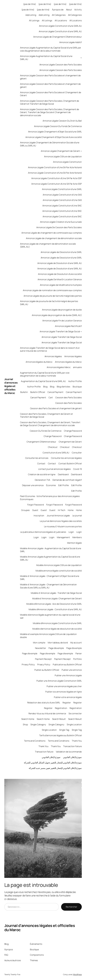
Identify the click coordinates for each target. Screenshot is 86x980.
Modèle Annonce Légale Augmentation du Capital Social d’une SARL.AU (50, 558)
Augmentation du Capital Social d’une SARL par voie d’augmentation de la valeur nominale (45, 374)
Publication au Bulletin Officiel (67, 664)
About (69, 10)
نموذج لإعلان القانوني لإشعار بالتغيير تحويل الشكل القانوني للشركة (53, 763)
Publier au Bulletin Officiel (47, 670)
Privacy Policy (28, 664)
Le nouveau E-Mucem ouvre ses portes (63, 526)
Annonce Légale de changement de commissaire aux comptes (52, 233)
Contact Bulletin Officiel (70, 463)
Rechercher (71, 907)
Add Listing (31, 15)
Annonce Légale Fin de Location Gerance (62, 321)
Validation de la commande (69, 752)
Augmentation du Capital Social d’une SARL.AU (43, 381)
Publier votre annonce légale (68, 697)
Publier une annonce (72, 670)
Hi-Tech (62, 510)
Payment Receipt (43, 659)
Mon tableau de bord (58, 643)
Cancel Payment (55, 392)
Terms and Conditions (35, 741)
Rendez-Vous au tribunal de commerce (47, 713)
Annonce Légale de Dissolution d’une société (60, 274)
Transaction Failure (72, 746)
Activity (78, 10)
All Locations (61, 20)
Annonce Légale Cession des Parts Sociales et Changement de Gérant (51, 94)
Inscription (39, 516)
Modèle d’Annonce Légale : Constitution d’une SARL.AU (55, 609)
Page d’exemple (56, 648)
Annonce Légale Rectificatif (68, 326)
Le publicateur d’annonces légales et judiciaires (43, 532)
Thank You (77, 741)
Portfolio (77, 659)
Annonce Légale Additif (71, 42)
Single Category (38, 724)
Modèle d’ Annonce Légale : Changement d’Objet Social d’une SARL (50, 577)
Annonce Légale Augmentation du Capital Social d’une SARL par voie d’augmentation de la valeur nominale (51, 49)
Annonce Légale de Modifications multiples (61, 285)
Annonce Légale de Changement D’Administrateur (58, 37)
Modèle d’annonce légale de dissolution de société (57, 629)
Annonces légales (53, 356)
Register (67, 703)
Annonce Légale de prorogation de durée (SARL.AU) (57, 315)
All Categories (59, 15)
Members (77, 537)
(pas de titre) (30, 4)
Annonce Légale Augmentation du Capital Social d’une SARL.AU (46, 58)
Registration (61, 708)
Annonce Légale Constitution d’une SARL (62, 189)
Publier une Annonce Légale (68, 675)
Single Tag (64, 730)
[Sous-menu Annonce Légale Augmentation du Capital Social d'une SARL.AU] (81, 58)
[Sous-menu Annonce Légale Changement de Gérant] (81, 151)
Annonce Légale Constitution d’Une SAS (62, 195)
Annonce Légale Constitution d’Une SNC (62, 206)
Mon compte (39, 643)
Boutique (77, 387)
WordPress (77, 974)
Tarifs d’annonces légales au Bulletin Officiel (60, 735)
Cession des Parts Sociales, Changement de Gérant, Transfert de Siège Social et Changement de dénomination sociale (50, 424)
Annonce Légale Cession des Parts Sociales (61, 65)
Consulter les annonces (37, 458)
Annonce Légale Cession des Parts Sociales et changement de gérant (50, 77)
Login (71, 532)
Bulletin (24, 392)
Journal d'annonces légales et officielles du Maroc (11, 386)
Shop (25, 724)
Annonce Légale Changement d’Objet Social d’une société (54, 137)
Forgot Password (36, 505)
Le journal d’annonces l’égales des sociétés (61, 521)
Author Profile (75, 381)
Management (63, 537)
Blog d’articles (64, 387)
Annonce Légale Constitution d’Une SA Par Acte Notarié (55, 167)
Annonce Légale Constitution (67, 162)
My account (76, 643)
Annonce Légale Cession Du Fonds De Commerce (58, 126)
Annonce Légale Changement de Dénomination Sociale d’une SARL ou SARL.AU (50, 144)
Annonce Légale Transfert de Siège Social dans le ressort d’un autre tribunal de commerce (50, 349)
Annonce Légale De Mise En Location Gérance (60, 279)
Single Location (74, 724)
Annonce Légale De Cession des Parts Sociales (59, 227)
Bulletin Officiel (38, 392)
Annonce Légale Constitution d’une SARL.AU (60, 31)
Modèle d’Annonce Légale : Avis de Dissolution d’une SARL (54, 604)
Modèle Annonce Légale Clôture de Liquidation (59, 565)
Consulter (77, 453)
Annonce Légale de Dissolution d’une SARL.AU (60, 263)
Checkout (53, 447)
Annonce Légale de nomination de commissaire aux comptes (52, 290)
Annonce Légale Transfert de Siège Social (60, 331)
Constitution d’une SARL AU (56, 453)
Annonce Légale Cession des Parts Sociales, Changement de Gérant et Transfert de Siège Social (50, 102)
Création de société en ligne (42, 474)
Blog (45, 387)
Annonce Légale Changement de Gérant (60, 151)
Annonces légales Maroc (59, 367)
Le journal (77, 516)
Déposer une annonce (33, 485)
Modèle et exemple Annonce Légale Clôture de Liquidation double (48, 636)
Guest (35, 510)
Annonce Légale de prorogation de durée (62, 310)
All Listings (34, 20)
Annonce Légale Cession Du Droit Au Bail (62, 121)
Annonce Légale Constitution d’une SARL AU (60, 26)
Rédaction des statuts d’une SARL (44, 703)
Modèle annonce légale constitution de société (59, 571)
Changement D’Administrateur (41, 442)
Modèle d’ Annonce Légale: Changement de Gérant (57, 598)
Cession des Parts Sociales (68, 397)
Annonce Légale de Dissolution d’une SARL (61, 252)
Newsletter (41, 648)
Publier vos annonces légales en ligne (63, 692)
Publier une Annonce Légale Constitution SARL (59, 681)
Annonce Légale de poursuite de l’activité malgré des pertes (53, 296)
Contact (41, 463)
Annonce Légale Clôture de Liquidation (63, 156)
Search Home (28, 719)
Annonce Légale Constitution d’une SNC (62, 216)
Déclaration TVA (42, 480)
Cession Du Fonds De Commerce (46, 431)
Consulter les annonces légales (66, 458)
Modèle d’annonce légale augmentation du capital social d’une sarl (50, 616)
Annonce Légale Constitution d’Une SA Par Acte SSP (56, 178)
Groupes (25, 510)
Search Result (59, 719)
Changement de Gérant (70, 442)
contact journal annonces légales (54, 469)
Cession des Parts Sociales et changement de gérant (56, 408)
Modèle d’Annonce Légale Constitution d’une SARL (57, 623)
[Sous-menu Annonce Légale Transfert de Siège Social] (81, 331)
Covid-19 (77, 469)
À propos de (58, 10)
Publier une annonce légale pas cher (64, 686)
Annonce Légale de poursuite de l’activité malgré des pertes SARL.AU (49, 303)
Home (71, 510)
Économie (51, 485)
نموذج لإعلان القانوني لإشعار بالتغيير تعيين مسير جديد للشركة (55, 768)
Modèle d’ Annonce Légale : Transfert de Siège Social (56, 593)
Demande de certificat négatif (67, 480)
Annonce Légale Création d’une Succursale (61, 222)
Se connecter (75, 713)
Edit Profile (64, 485)
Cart (51, 397)
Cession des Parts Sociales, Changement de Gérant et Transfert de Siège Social (46, 415)
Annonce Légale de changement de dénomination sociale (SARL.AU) (48, 245)
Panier (79, 653)
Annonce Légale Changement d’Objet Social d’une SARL (55, 132)
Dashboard (63, 474)
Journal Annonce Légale (58, 516)
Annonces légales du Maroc (39, 362)
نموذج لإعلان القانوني (51, 757)
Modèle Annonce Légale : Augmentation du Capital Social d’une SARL (51, 550)
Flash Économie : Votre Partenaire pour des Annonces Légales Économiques (50, 498)
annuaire (77, 367)
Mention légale (74, 543)
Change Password (73, 431)
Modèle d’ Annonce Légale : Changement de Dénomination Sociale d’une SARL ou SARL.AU (48, 586)
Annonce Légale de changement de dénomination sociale (54, 238)
